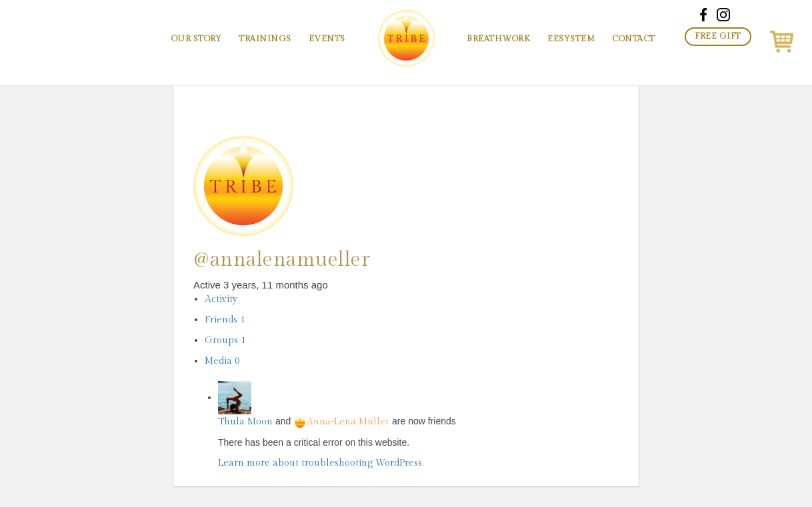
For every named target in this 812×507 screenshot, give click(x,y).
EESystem (571, 39)
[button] (782, 39)
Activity (221, 299)
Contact (634, 39)
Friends (225, 320)
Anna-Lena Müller (341, 422)
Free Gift (718, 36)
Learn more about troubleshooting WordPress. (321, 463)
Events (327, 39)
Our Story (197, 39)
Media (222, 361)
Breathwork (498, 39)
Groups (225, 340)
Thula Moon (245, 422)
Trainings (265, 39)
